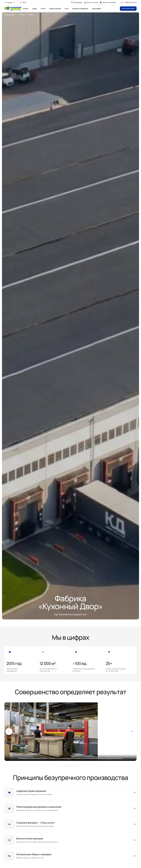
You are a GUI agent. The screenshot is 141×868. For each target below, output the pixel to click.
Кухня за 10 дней (92, 2)
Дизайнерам (78, 2)
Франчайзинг (97, 9)
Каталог (26, 9)
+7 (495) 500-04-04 (130, 2)
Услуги (43, 9)
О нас (66, 9)
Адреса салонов (55, 9)
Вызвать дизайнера (109, 2)
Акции (34, 9)
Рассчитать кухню (128, 9)
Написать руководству (80, 9)
